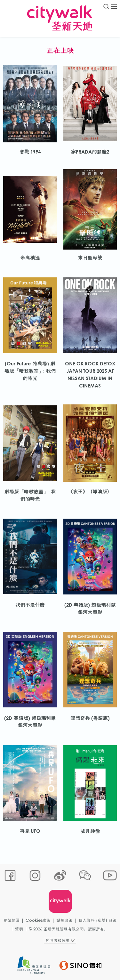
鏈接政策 (64, 920)
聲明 (19, 929)
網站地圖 (12, 920)
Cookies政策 (38, 920)
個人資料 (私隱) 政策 (98, 920)
